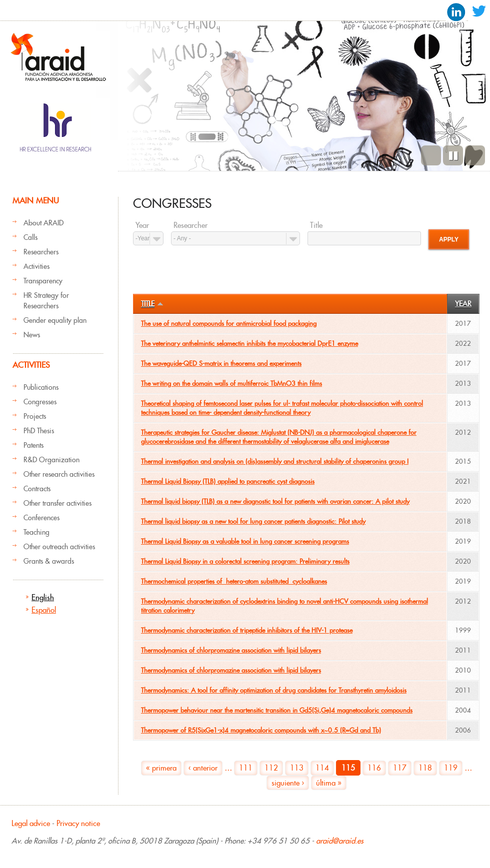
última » (329, 783)
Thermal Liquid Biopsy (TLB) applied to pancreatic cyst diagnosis (228, 481)
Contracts (37, 489)
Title (316, 225)
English (43, 597)
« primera (161, 768)
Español (44, 610)
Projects (35, 416)
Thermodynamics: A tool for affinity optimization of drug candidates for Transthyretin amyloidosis (274, 690)
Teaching (36, 532)
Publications (41, 387)
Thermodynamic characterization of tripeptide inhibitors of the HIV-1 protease (247, 630)
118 (425, 768)
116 (374, 768)
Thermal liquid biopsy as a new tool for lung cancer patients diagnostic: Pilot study (253, 521)
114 (322, 768)
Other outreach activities (59, 547)
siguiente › (288, 783)
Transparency (43, 281)
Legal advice (31, 823)
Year (142, 225)
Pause (453, 155)
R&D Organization (51, 460)
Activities (36, 266)
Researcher (190, 225)
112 (271, 768)
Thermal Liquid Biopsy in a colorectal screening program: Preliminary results (245, 561)
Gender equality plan (55, 320)
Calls (30, 237)
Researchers (41, 252)
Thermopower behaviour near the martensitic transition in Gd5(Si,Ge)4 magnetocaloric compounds (277, 710)
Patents (33, 445)
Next (475, 155)
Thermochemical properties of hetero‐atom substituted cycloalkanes (234, 581)
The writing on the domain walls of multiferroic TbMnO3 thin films (231, 384)
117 (400, 768)
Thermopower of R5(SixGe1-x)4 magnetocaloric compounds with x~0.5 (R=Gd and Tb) (261, 730)
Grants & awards (49, 561)
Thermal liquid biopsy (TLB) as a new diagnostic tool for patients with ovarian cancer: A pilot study (275, 501)
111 (246, 768)
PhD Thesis (39, 431)
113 (297, 768)
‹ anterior (203, 768)
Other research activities (59, 474)
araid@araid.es (340, 841)
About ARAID (43, 223)
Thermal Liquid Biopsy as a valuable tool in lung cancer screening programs (245, 541)
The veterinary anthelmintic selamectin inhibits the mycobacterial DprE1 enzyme (249, 344)
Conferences (41, 518)
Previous (431, 155)
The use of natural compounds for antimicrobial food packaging (229, 324)
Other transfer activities (57, 503)
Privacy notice (78, 823)
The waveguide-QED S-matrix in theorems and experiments (221, 364)
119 (451, 768)
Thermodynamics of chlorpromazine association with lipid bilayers (231, 650)
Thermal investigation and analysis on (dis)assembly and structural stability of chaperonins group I (275, 461)
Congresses (40, 402)
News (32, 335)
